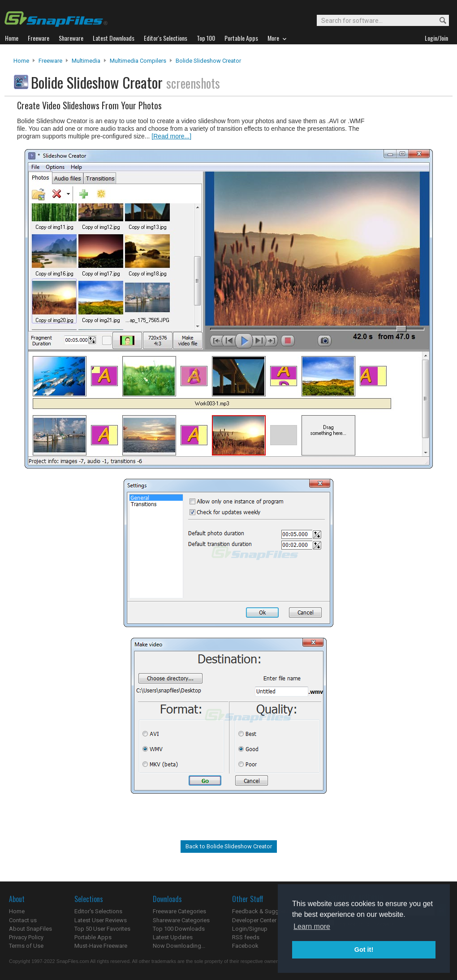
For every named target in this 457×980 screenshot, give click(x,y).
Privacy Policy (26, 937)
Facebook (245, 946)
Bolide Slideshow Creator (208, 61)
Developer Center (254, 920)
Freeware (50, 61)
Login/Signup (250, 929)
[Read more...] (171, 136)
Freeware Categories (179, 911)
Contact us (23, 920)
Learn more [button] (312, 926)
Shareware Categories (181, 920)
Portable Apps (93, 937)
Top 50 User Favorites (102, 929)
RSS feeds (246, 937)
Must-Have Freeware (101, 946)
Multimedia (86, 61)
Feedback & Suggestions (265, 911)
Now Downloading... (179, 946)
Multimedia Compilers (138, 61)
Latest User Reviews (101, 920)
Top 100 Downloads (179, 929)
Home (21, 61)
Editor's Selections (98, 911)
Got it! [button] (364, 950)
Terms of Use (26, 946)
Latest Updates (173, 937)
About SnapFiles (30, 929)
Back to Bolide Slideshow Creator (229, 846)
